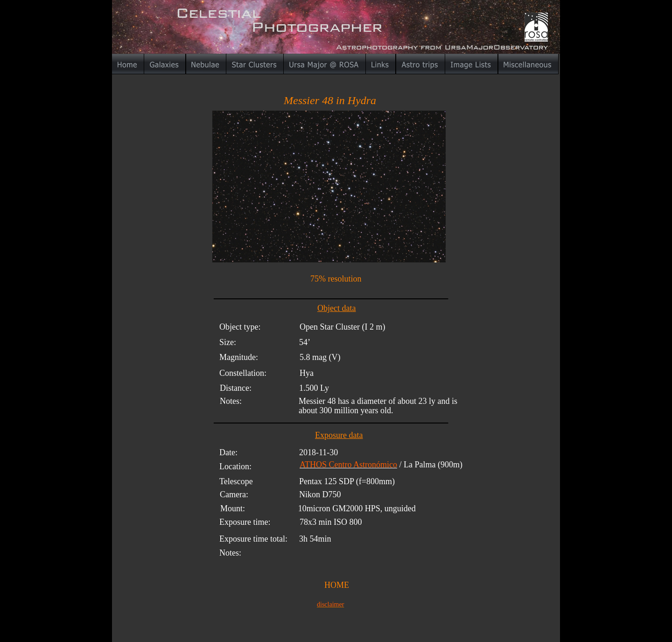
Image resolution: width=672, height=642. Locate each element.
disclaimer (330, 604)
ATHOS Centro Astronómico (348, 465)
